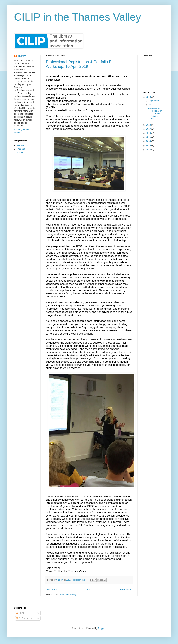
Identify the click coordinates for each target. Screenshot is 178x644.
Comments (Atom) (67, 595)
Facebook (21, 149)
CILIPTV (22, 56)
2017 (149, 129)
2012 (149, 150)
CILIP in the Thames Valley (78, 17)
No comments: (80, 580)
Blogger (102, 628)
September (154, 101)
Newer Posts (53, 590)
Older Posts (126, 590)
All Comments (24, 618)
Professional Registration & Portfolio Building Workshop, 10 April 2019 (84, 64)
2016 (149, 133)
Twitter (20, 153)
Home (90, 590)
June (151, 105)
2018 (149, 125)
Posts (20, 613)
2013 (149, 145)
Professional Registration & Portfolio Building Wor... (155, 114)
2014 (149, 141)
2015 (149, 137)
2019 (149, 97)
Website (21, 145)
